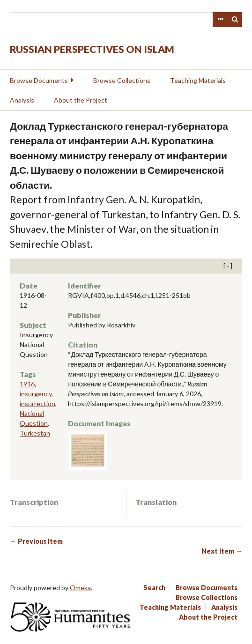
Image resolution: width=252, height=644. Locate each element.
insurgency (36, 394)
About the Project (81, 100)
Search (235, 20)
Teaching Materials (198, 80)
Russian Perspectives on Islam (92, 49)
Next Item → (222, 551)
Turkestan (35, 433)
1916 (27, 384)
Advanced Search (220, 20)
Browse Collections (122, 80)
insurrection (37, 403)
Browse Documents (39, 80)
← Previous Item (36, 541)
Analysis (22, 100)
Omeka (80, 588)
